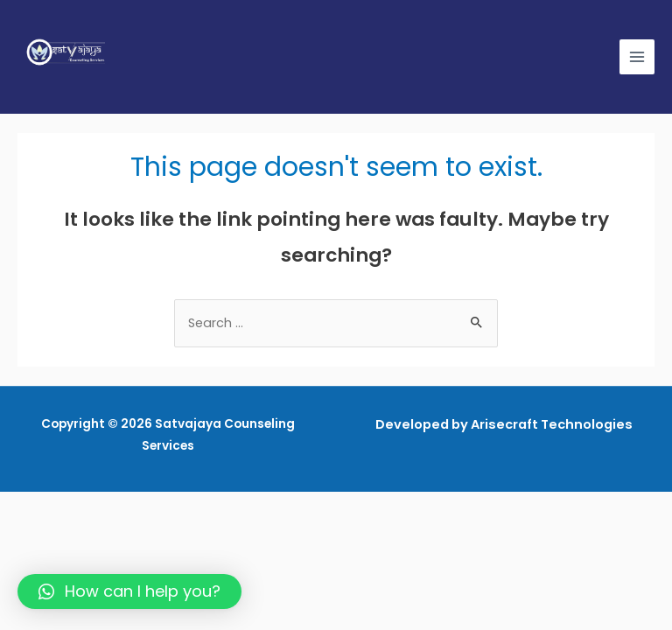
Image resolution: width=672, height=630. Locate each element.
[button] (129, 591)
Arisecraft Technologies (552, 424)
